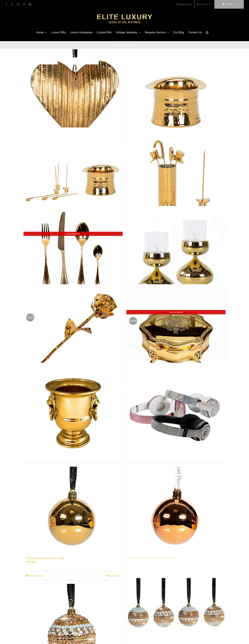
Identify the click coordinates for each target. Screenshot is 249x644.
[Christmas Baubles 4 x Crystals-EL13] (176, 608)
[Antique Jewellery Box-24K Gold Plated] (176, 334)
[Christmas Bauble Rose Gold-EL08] (176, 510)
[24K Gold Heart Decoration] (73, 99)
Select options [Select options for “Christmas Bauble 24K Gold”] (36, 576)
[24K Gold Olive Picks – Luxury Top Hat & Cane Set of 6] (176, 177)
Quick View (114, 576)
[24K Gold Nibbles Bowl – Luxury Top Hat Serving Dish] (176, 99)
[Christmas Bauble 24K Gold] (73, 510)
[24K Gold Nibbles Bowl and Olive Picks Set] (73, 177)
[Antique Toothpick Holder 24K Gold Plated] (73, 412)
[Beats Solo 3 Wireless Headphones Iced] (176, 412)
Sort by (33, 61)
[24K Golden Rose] (73, 334)
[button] (207, 33)
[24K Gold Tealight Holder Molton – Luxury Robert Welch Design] (176, 256)
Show (78, 61)
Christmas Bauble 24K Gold (45, 558)
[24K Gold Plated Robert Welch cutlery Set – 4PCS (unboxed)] (73, 256)
